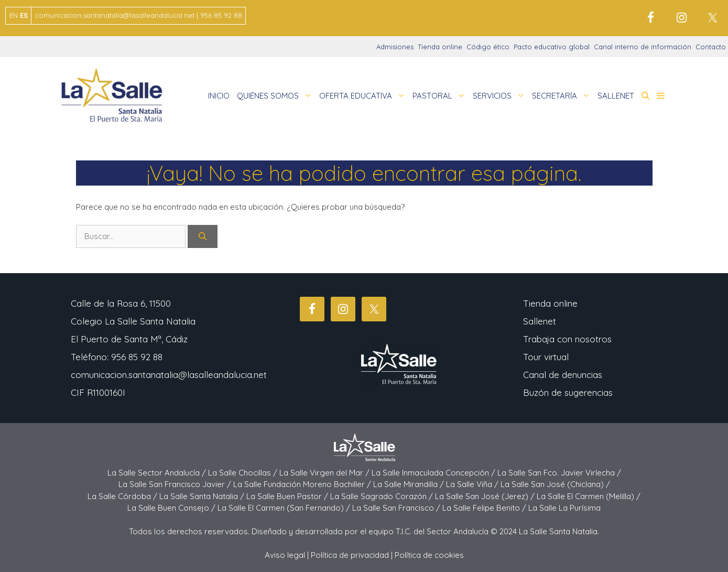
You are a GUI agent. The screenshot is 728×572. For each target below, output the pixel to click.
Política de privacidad (350, 555)
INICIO (219, 96)
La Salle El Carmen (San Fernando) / (285, 508)
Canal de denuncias (563, 375)
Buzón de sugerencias (568, 392)
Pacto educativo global (552, 47)
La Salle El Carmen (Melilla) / (589, 496)
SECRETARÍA (563, 96)
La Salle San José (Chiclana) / (555, 484)
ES (24, 15)
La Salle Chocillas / (244, 473)
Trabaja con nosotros (567, 339)
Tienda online (440, 47)
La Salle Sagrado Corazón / (383, 496)
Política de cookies (429, 555)
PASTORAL (441, 96)
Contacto (711, 47)
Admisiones (395, 47)
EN (14, 15)
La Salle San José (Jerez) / (486, 496)
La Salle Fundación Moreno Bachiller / (303, 484)
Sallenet (540, 321)
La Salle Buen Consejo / (172, 508)
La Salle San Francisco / (397, 508)
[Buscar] (203, 237)
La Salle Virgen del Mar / (325, 473)
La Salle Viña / (473, 484)
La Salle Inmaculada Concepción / (434, 473)
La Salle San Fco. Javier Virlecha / (559, 473)
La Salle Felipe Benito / (485, 508)
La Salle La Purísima (564, 508)
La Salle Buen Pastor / (288, 496)
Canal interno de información (643, 47)
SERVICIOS (501, 96)
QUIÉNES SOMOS (276, 96)
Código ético (488, 47)
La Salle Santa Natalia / (203, 496)
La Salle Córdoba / (123, 496)
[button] (645, 96)
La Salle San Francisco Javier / (176, 484)
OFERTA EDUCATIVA (364, 96)
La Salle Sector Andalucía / (158, 473)
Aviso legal (285, 555)
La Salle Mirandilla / (410, 484)
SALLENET (616, 96)
